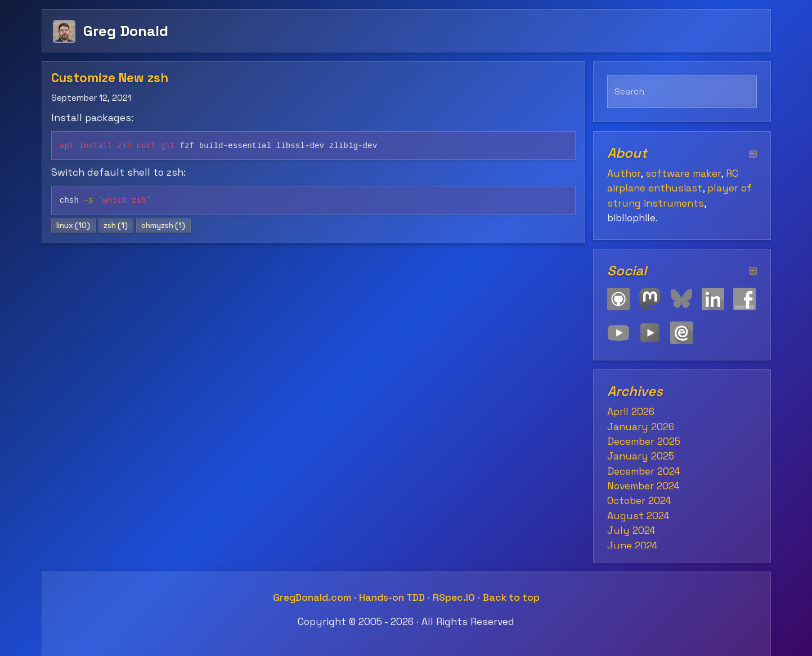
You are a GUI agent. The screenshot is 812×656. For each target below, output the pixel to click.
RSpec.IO (454, 597)
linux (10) (73, 226)
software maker (683, 173)
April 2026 (631, 412)
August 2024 (638, 516)
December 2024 (644, 471)
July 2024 (631, 530)
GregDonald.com (312, 597)
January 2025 (641, 456)
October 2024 (639, 501)
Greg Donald (126, 31)
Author (624, 173)
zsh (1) (116, 226)
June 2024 (632, 546)
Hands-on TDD (392, 597)
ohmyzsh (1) (163, 226)
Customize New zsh (110, 78)
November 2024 (643, 486)
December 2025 (644, 441)
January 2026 (641, 427)
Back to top (511, 597)
